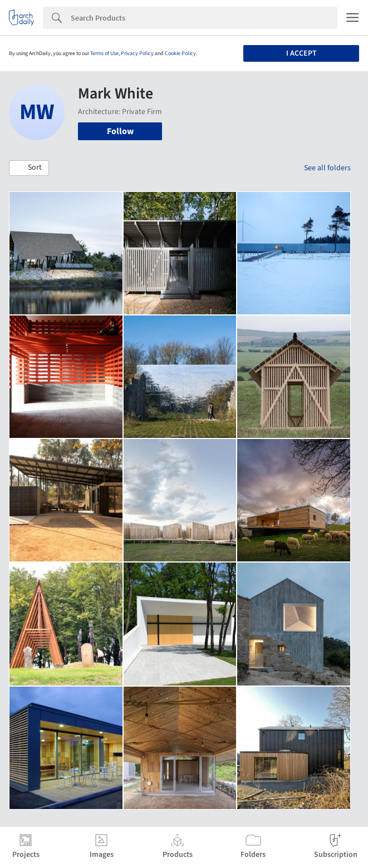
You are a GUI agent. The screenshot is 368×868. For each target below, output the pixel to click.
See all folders (327, 168)
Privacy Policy (137, 53)
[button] (29, 168)
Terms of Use (104, 53)
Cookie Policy (180, 53)
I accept (301, 53)
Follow (120, 131)
